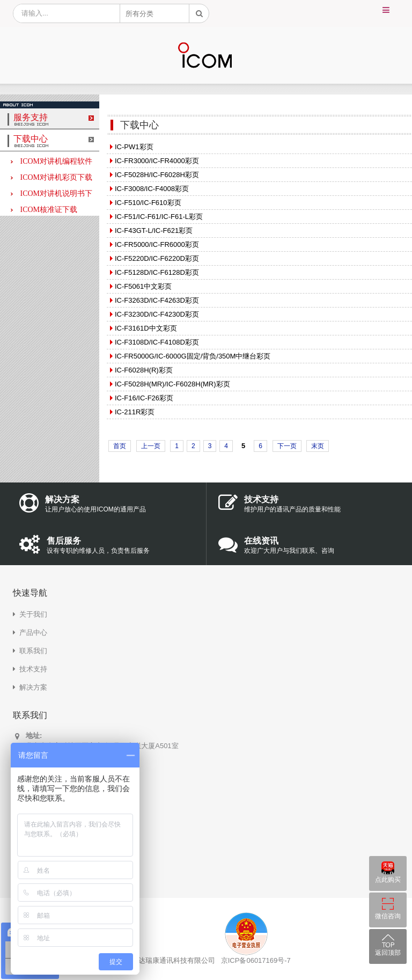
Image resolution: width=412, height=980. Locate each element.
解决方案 (33, 687)
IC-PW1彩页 (134, 147)
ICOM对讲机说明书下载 (51, 195)
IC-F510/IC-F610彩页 (148, 203)
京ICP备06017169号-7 (256, 960)
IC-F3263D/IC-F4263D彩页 (157, 300)
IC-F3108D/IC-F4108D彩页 (157, 342)
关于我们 (33, 614)
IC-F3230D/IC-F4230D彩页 (157, 314)
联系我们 (33, 651)
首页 (120, 446)
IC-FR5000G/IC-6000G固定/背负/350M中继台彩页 (193, 356)
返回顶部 (388, 953)
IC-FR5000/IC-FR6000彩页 (157, 244)
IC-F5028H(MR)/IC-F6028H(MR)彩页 (172, 384)
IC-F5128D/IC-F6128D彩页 (157, 272)
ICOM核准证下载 (44, 210)
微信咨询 (388, 916)
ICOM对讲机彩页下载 (51, 177)
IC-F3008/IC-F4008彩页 (152, 189)
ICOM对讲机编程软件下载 (51, 162)
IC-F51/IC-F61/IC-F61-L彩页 (159, 217)
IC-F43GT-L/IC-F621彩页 (154, 231)
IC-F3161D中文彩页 (146, 328)
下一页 (287, 446)
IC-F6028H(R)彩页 (144, 370)
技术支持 (33, 669)
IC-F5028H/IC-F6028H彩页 (157, 175)
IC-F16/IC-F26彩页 (144, 398)
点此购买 (388, 880)
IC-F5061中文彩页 (143, 286)
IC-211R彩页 (135, 412)
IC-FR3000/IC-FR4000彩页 (157, 161)
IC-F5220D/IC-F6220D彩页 (157, 258)
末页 (318, 446)
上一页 (151, 446)
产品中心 (33, 632)
